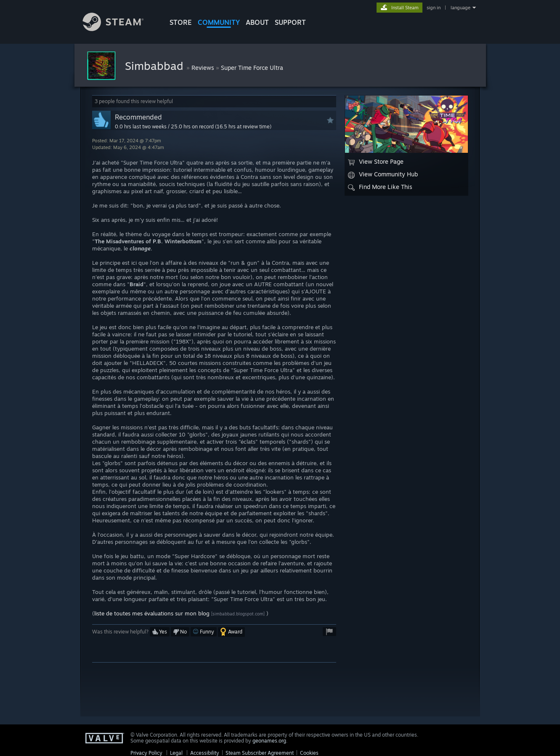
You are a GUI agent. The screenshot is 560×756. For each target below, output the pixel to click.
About (257, 22)
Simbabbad (156, 66)
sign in (434, 8)
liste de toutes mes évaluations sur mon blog (152, 613)
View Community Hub (383, 174)
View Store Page (376, 162)
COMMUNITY (219, 22)
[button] (160, 632)
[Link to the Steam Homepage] (119, 29)
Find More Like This (380, 187)
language (460, 8)
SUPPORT (290, 22)
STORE (181, 22)
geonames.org (269, 741)
